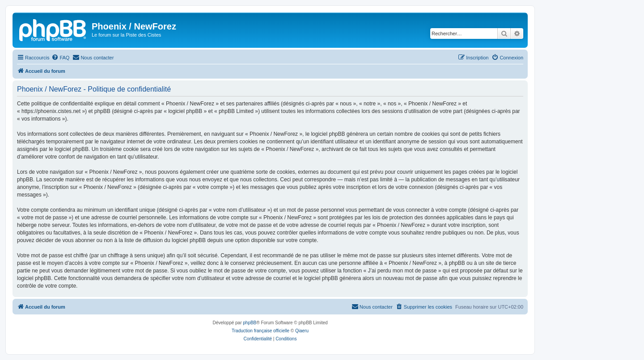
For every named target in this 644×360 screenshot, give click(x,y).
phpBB (250, 323)
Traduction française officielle (261, 331)
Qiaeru (302, 331)
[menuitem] (60, 58)
